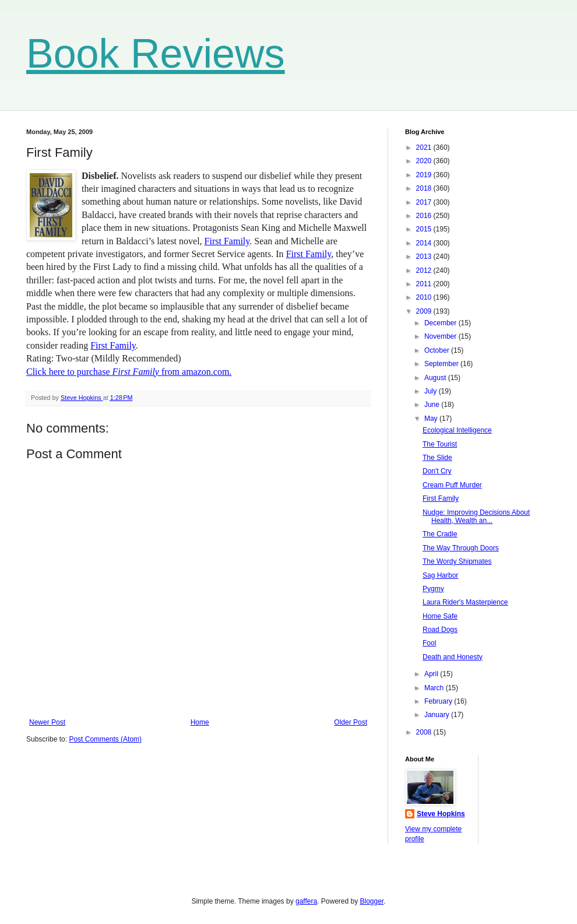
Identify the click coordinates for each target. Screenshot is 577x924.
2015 (425, 229)
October (438, 350)
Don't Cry (437, 471)
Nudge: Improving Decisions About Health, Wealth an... (476, 517)
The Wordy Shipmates (457, 561)
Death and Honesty (453, 657)
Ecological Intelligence (457, 430)
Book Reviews (156, 54)
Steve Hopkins (441, 814)
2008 (425, 732)
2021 (425, 147)
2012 (425, 270)
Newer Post (47, 722)
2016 (425, 216)
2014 (425, 243)
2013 (425, 257)
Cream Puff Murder (452, 485)
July (432, 391)
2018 (425, 188)
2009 (425, 311)
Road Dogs (440, 630)
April (432, 674)
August (436, 378)
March (435, 688)
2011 (425, 284)
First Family (227, 241)
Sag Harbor (440, 575)
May (432, 419)
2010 (425, 297)
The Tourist (440, 444)
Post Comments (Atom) (105, 739)
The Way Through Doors (461, 548)
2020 (425, 161)
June (433, 405)
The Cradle (440, 534)
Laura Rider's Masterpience (465, 602)
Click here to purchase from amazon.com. (129, 372)
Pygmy (433, 589)
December (441, 323)
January (438, 715)
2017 (425, 202)
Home (200, 722)
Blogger (372, 901)
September (442, 364)
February (439, 701)
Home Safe (440, 616)
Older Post (351, 722)
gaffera (306, 901)
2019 (425, 175)
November (441, 336)
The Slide (437, 458)
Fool (429, 643)
